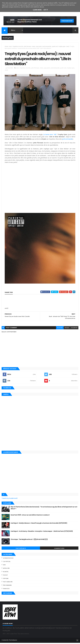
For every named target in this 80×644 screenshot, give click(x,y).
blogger (60, 329)
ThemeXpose (13, 641)
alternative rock (8, 559)
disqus (67, 329)
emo (11, 47)
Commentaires (59, 549)
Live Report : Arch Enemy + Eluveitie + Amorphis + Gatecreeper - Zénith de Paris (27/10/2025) (42, 532)
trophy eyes (62, 47)
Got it (46, 10)
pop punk (39, 47)
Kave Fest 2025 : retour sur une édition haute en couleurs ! (30, 516)
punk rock (55, 47)
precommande (7, 586)
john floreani (27, 47)
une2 (68, 47)
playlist (5, 576)
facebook (74, 329)
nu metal (6, 573)
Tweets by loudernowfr (10, 499)
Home (6, 47)
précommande (47, 47)
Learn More (37, 10)
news (34, 47)
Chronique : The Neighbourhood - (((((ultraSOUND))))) (29, 541)
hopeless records (18, 47)
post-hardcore (8, 583)
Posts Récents (21, 549)
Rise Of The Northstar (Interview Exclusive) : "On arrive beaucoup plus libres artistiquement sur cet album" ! (44, 509)
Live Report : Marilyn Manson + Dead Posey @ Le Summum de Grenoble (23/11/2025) (39, 524)
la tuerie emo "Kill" (50, 136)
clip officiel (7, 563)
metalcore (6, 569)
